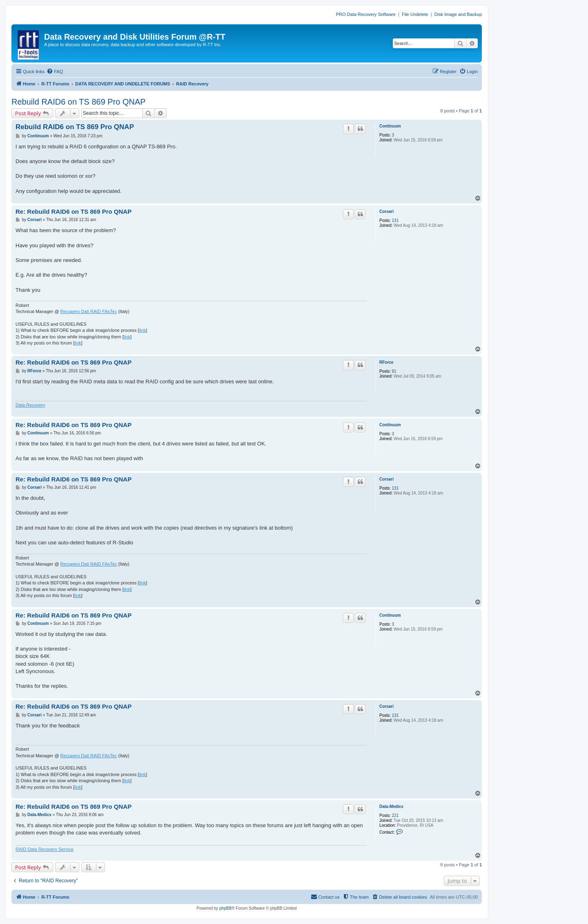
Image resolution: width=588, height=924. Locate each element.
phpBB (225, 908)
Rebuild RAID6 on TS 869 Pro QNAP (79, 102)
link (143, 330)
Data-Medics (391, 807)
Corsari (386, 211)
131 (395, 220)
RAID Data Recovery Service (45, 849)
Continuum (390, 126)
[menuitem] (55, 72)
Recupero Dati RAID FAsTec (89, 311)
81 (394, 371)
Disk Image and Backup (458, 14)
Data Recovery (30, 405)
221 (395, 815)
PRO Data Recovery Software (366, 14)
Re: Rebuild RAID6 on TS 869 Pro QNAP (73, 211)
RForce (386, 362)
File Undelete (415, 14)
